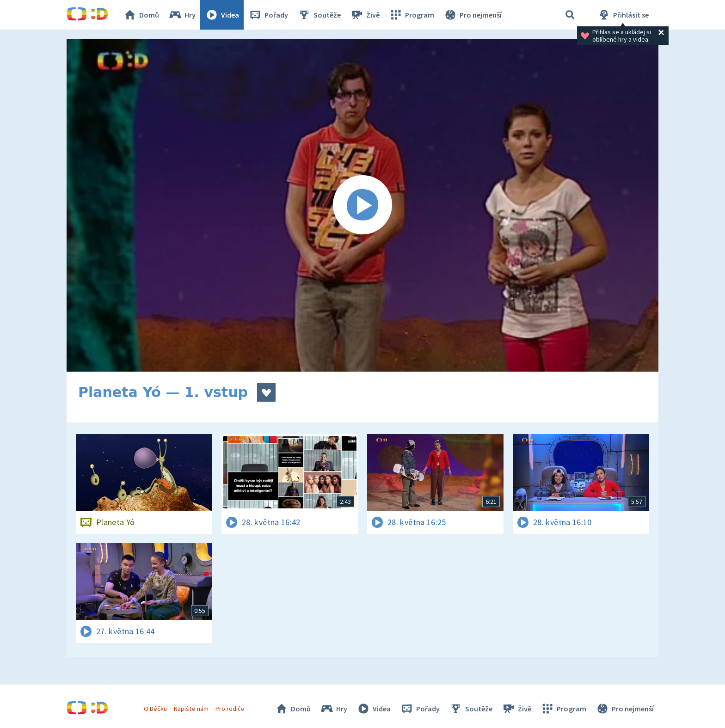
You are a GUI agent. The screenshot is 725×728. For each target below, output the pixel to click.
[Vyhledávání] (570, 15)
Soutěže (319, 15)
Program (412, 15)
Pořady (268, 15)
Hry (182, 15)
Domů (141, 15)
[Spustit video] (362, 205)
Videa (222, 15)
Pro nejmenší (473, 15)
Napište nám (191, 709)
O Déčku (155, 709)
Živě (365, 15)
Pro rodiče (230, 709)
